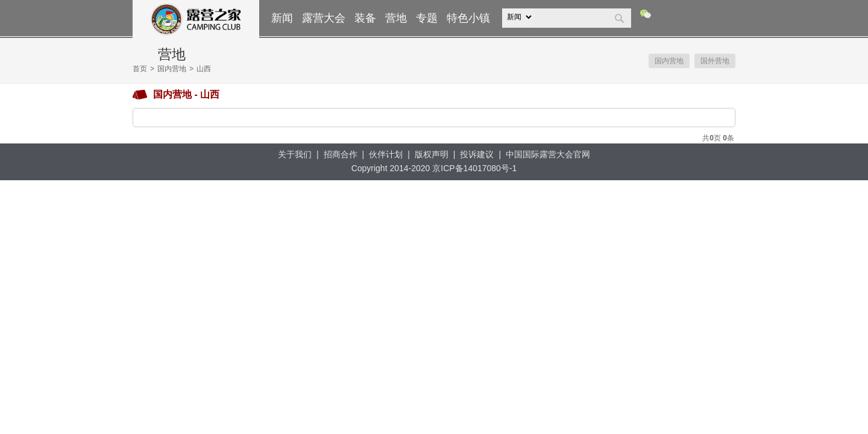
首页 (140, 69)
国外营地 (715, 61)
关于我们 (295, 154)
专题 (427, 18)
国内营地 (172, 69)
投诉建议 (477, 154)
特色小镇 (468, 18)
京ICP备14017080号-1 (474, 168)
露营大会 (324, 18)
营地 (396, 18)
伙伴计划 (386, 154)
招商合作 (341, 154)
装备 (365, 18)
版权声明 (432, 154)
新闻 (282, 18)
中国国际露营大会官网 (548, 154)
